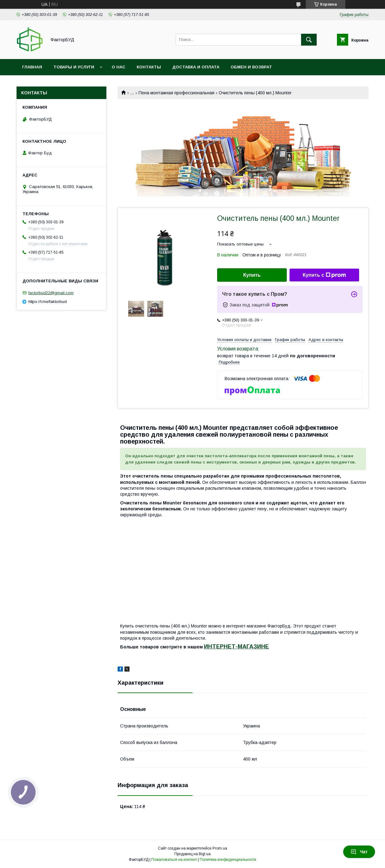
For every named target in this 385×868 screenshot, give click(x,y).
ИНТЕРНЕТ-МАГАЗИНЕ (236, 647)
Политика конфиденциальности (228, 860)
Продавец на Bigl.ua (192, 854)
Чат (359, 852)
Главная (32, 67)
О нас (119, 67)
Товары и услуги (74, 67)
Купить (252, 275)
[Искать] (309, 40)
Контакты (149, 67)
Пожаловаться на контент (174, 860)
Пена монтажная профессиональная (176, 93)
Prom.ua (220, 848)
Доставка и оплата (196, 67)
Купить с (324, 275)
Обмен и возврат (251, 67)
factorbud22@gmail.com (51, 293)
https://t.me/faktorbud (48, 302)
